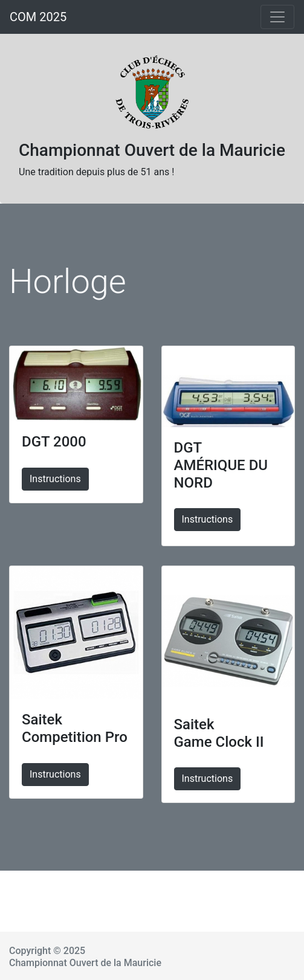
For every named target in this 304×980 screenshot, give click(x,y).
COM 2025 (38, 17)
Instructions (55, 479)
